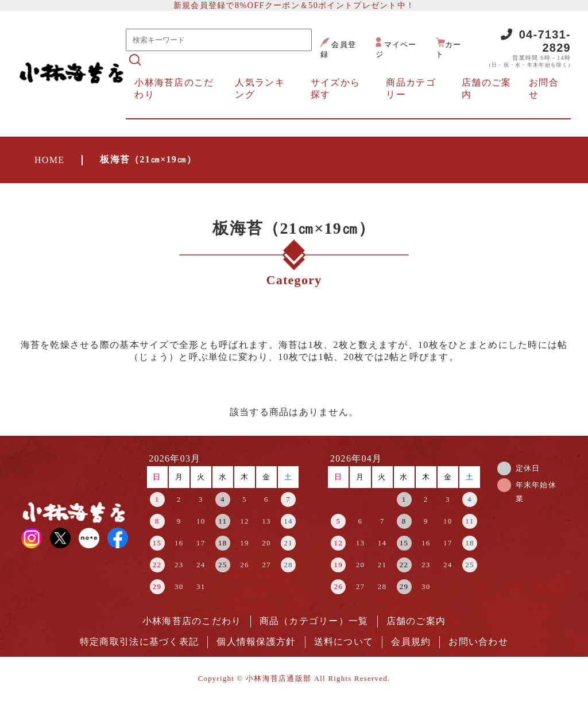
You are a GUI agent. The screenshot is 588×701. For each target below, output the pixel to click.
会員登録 (338, 48)
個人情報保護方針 (256, 642)
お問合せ (544, 88)
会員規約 (411, 642)
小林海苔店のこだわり (174, 88)
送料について (344, 642)
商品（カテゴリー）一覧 (314, 621)
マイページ (396, 48)
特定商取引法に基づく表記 (139, 642)
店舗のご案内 (486, 88)
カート (449, 48)
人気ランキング (260, 88)
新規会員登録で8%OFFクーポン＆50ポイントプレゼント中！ (294, 5)
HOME (49, 160)
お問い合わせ (478, 642)
